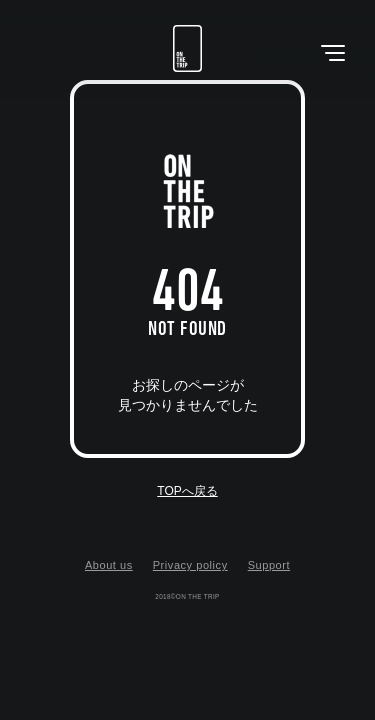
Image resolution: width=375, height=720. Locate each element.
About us (109, 565)
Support (269, 565)
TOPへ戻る (187, 491)
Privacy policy (190, 565)
